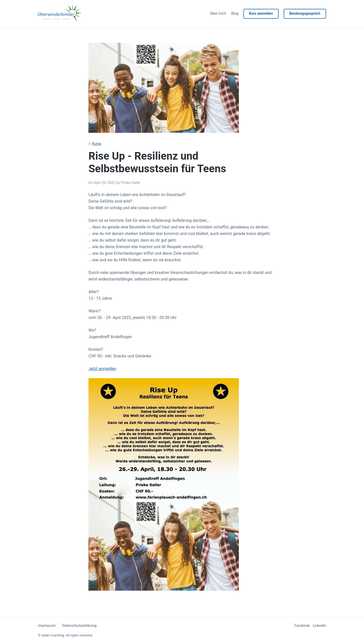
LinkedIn (320, 626)
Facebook (302, 626)
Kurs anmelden (261, 13)
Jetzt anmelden (102, 369)
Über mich (218, 13)
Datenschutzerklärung (79, 626)
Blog (234, 13)
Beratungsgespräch (305, 13)
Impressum (47, 626)
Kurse (97, 144)
